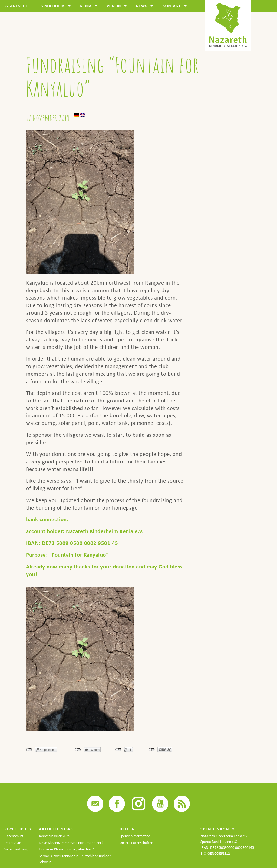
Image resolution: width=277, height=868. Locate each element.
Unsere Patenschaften (136, 843)
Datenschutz (14, 836)
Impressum (13, 843)
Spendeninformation (135, 836)
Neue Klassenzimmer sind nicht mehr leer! (71, 843)
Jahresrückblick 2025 (55, 836)
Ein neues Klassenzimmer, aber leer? (66, 849)
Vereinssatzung (16, 849)
